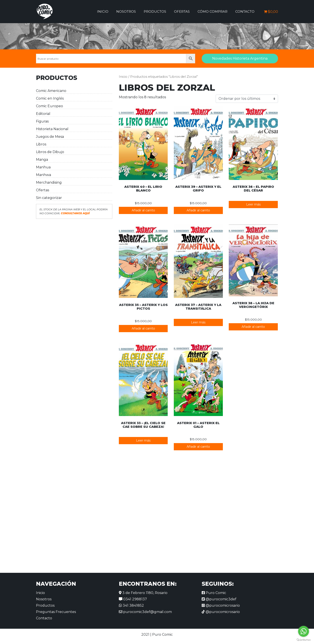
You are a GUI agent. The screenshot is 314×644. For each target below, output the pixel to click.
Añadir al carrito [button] (143, 210)
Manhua (43, 167)
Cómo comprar (212, 11)
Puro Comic (214, 593)
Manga (42, 160)
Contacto (245, 11)
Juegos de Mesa (50, 137)
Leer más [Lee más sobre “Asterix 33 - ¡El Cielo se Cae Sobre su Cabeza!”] (143, 440)
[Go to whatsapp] (304, 631)
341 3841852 (131, 605)
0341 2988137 (133, 599)
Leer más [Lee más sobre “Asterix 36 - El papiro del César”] (253, 204)
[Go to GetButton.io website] (304, 640)
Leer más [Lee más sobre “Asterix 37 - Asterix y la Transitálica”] (198, 322)
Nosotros (126, 11)
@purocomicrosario (221, 605)
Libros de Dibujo (50, 152)
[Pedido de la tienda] (247, 99)
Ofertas (182, 11)
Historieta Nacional (52, 129)
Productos (155, 11)
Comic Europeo (49, 106)
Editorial (43, 114)
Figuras (42, 121)
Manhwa (44, 175)
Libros (41, 144)
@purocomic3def (219, 599)
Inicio (103, 11)
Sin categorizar (49, 198)
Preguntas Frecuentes (56, 612)
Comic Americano (51, 91)
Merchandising (49, 182)
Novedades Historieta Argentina (240, 58)
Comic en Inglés (50, 98)
